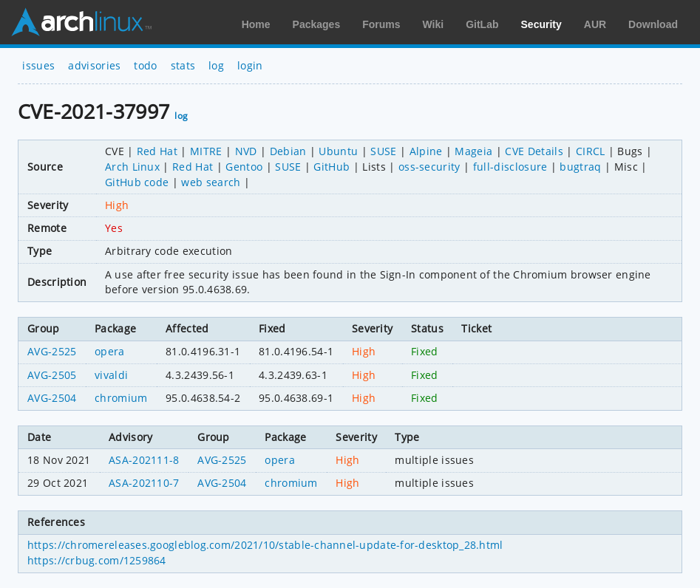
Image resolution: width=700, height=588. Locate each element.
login (250, 65)
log (216, 65)
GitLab (482, 24)
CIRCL (591, 151)
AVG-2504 (52, 398)
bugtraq (580, 167)
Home (256, 24)
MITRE (206, 151)
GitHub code (137, 182)
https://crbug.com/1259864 (97, 560)
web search (211, 182)
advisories (94, 65)
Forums (381, 24)
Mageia (473, 151)
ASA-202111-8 (144, 460)
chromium (121, 398)
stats (183, 65)
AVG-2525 (52, 351)
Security (541, 24)
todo (145, 65)
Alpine (426, 151)
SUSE (383, 151)
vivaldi (111, 375)
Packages (317, 24)
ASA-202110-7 (144, 483)
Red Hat (157, 151)
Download (653, 24)
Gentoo (244, 167)
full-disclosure (510, 167)
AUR (595, 24)
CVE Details (534, 151)
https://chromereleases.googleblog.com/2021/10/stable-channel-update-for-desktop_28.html (265, 545)
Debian (288, 151)
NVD (246, 151)
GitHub (332, 167)
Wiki (434, 24)
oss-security (429, 167)
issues (38, 65)
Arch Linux (81, 22)
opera (110, 351)
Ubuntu (338, 151)
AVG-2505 (52, 375)
